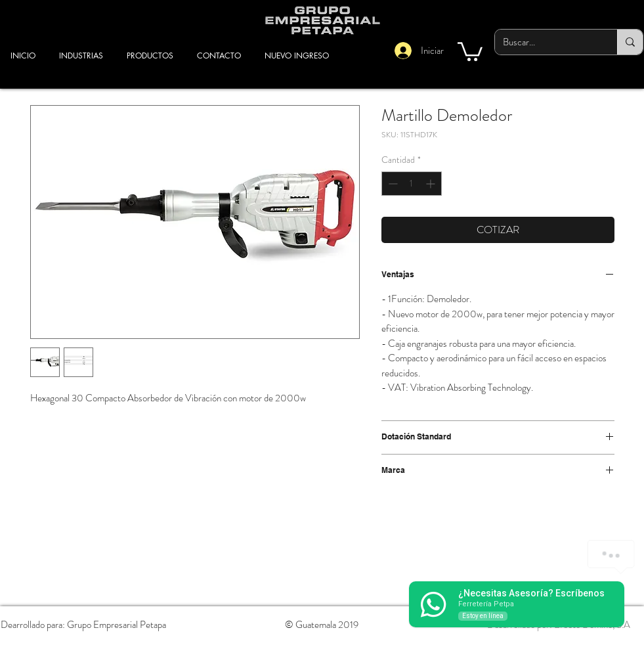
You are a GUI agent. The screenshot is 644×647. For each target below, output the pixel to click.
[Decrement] (392, 184)
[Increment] (432, 184)
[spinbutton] (412, 184)
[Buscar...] (546, 42)
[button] (470, 51)
